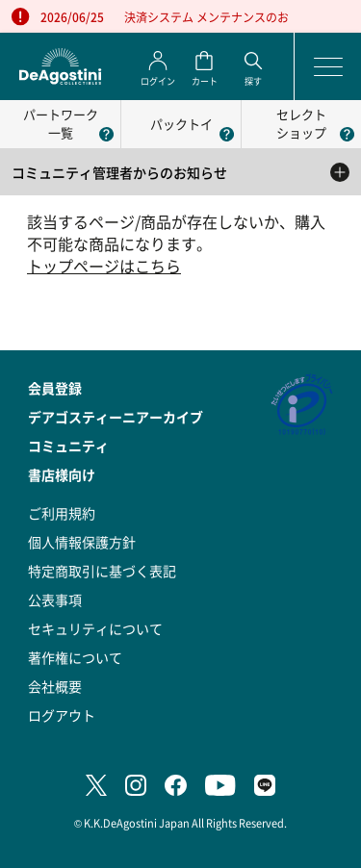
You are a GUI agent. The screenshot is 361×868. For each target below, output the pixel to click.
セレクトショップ (301, 123)
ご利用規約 (62, 513)
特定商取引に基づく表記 (102, 571)
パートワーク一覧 (61, 123)
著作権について (75, 657)
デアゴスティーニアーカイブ (116, 417)
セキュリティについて (95, 628)
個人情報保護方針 (82, 542)
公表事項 (55, 600)
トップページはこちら (104, 266)
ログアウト (62, 715)
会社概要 (55, 686)
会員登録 (55, 388)
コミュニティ (68, 446)
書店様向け (62, 474)
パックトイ (181, 124)
